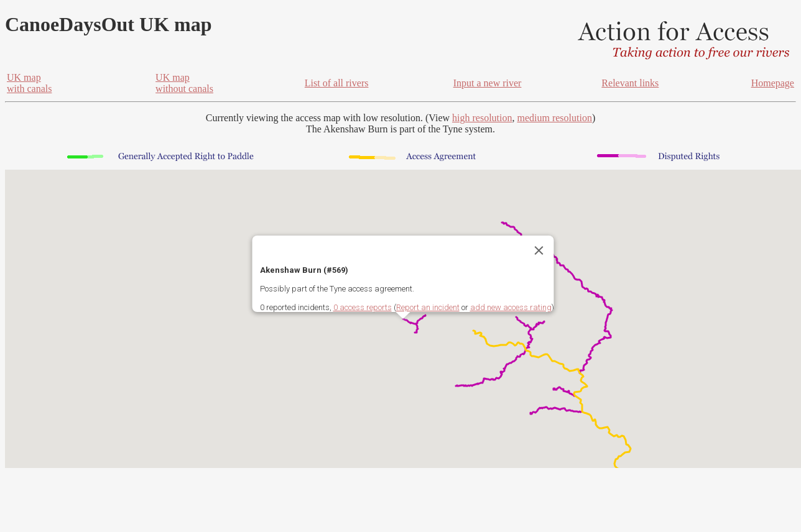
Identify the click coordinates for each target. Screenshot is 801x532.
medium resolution (554, 118)
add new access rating (511, 307)
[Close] (539, 250)
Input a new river (488, 83)
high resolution (482, 118)
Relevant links (630, 83)
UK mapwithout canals (184, 83)
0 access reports (363, 307)
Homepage (773, 83)
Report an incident (428, 307)
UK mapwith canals (29, 83)
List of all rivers (337, 83)
